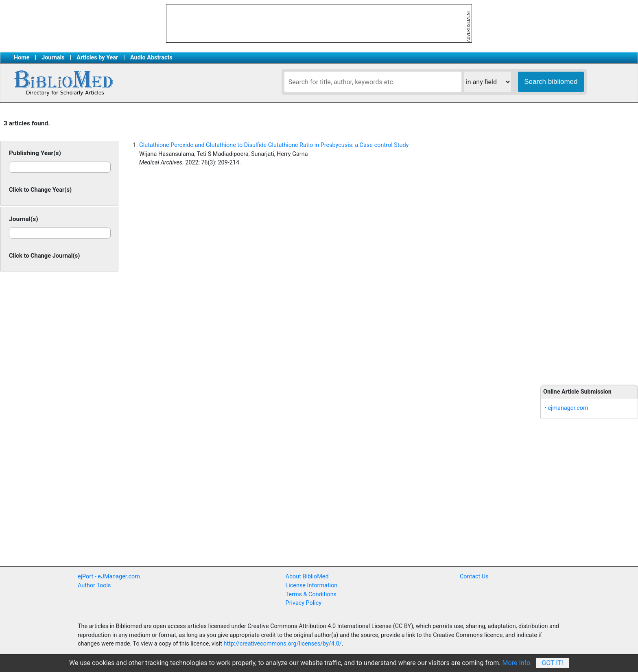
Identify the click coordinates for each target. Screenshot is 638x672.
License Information (312, 586)
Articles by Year (97, 58)
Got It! (552, 663)
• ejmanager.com (566, 408)
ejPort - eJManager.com (109, 577)
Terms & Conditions (311, 594)
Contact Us (474, 577)
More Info (517, 663)
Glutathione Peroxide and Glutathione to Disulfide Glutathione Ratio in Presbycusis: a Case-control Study (274, 145)
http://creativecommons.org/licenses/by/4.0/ (283, 644)
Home (22, 58)
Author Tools (94, 586)
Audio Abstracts (151, 58)
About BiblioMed (307, 577)
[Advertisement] (589, 244)
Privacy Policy (304, 603)
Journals (53, 58)
